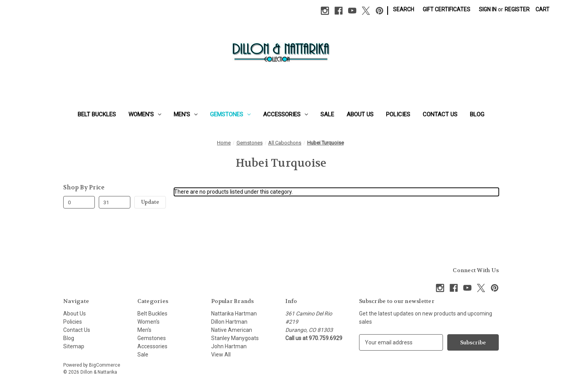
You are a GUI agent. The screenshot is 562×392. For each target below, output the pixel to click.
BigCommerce (105, 365)
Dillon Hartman (229, 322)
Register (517, 9)
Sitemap (74, 346)
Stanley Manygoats (235, 338)
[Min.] (79, 202)
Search (404, 9)
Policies (398, 114)
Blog (477, 114)
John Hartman (229, 346)
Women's (145, 114)
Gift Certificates (446, 9)
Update (150, 202)
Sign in (488, 9)
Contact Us (440, 114)
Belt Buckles (97, 114)
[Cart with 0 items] (542, 10)
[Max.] (115, 202)
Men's (186, 114)
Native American (232, 330)
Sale (327, 114)
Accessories (285, 114)
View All (221, 355)
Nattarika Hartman (234, 314)
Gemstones (230, 114)
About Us (360, 114)
